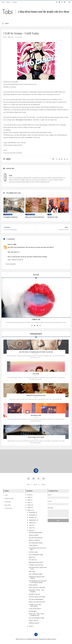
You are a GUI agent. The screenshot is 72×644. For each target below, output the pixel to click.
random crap (30, 214)
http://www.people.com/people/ (14, 153)
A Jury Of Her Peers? (35, 608)
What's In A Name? (34, 540)
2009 (29, 507)
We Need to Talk (53, 217)
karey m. (10, 244)
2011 (29, 502)
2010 (29, 505)
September (32, 520)
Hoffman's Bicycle (34, 623)
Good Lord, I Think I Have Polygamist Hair (36, 614)
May (30, 530)
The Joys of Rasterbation (36, 599)
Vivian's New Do (34, 620)
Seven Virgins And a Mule (36, 437)
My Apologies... (33, 611)
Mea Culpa (32, 571)
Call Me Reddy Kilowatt (36, 532)
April (31, 626)
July (30, 525)
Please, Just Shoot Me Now (37, 602)
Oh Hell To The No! (34, 594)
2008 (29, 510)
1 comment (19, 37)
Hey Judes (36, 374)
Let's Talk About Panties (36, 543)
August (31, 522)
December (32, 512)
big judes (8, 505)
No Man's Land (33, 552)
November (32, 515)
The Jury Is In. (33, 560)
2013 (29, 500)
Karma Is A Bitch (34, 535)
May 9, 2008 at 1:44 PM (15, 260)
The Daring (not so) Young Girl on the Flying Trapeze (38, 581)
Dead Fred (32, 557)
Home (3, 2)
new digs (8, 502)
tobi (8, 159)
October (32, 517)
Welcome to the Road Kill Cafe (35, 217)
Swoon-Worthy (33, 585)
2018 (29, 495)
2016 (29, 497)
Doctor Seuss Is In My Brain (37, 587)
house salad (8, 214)
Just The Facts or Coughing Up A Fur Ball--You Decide (36, 352)
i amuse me (8, 508)
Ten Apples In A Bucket (10, 217)
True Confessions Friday (36, 554)
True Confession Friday (36, 574)
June (31, 528)
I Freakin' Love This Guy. (36, 565)
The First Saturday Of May (36, 618)
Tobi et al (23, 639)
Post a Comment (11, 264)
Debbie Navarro (52, 639)
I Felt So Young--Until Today (37, 597)
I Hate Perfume (33, 545)
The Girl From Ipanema (36, 538)
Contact (15, 2)
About (9, 2)
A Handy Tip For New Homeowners (35, 605)
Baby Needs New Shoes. (36, 562)
